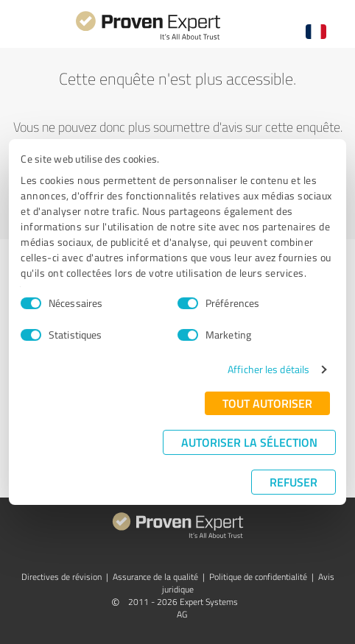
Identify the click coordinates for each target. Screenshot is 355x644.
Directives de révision (61, 577)
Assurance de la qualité (155, 577)
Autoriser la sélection (249, 442)
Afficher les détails (268, 369)
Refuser (294, 482)
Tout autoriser (267, 403)
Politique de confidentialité (258, 577)
